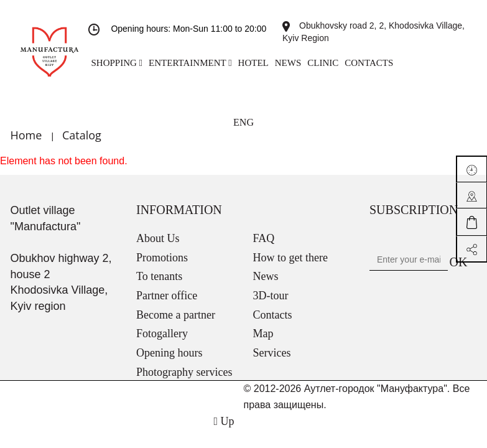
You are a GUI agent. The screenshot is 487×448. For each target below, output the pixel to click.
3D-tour (271, 296)
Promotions (162, 258)
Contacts (273, 315)
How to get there (290, 258)
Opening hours (169, 353)
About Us (158, 238)
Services (272, 353)
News (266, 276)
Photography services (184, 372)
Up (224, 421)
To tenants (159, 276)
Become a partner (176, 315)
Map (263, 334)
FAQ (264, 238)
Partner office (167, 296)
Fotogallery (162, 334)
